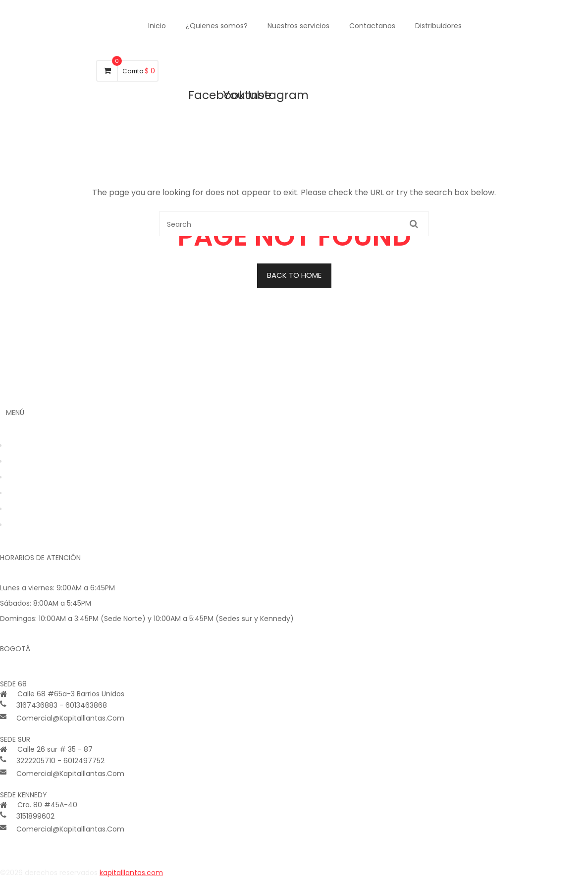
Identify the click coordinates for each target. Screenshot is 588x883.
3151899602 (35, 816)
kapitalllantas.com (131, 873)
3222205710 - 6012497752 (60, 761)
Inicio (16, 446)
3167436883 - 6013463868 (62, 705)
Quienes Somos (35, 477)
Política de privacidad (45, 525)
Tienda (19, 462)
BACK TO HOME (294, 275)
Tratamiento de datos (46, 509)
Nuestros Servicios (39, 493)
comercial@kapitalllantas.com (70, 718)
